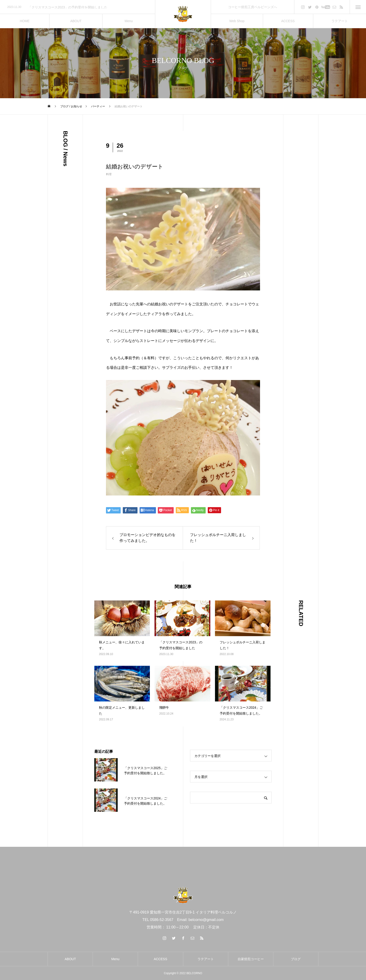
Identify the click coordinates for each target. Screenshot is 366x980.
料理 (109, 174)
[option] (77, 7)
